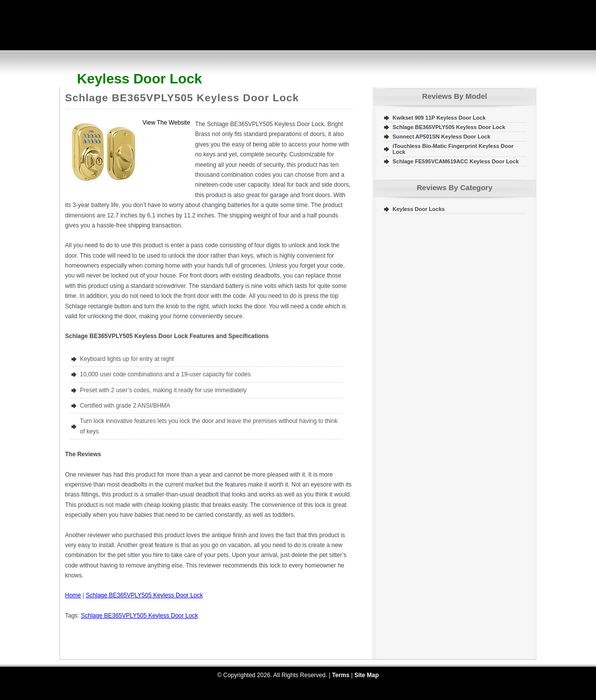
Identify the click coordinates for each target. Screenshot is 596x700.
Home (73, 595)
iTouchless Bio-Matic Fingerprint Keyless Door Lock (453, 149)
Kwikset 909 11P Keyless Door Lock (439, 118)
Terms (341, 675)
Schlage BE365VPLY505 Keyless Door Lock (182, 98)
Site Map (366, 675)
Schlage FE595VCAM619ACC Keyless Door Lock (456, 161)
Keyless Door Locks (419, 209)
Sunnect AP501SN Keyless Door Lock (441, 137)
